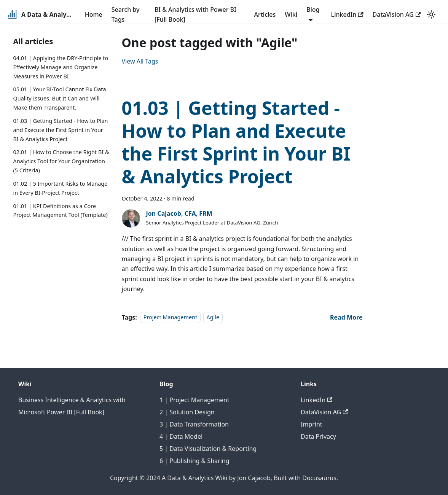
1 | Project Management (195, 400)
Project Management (170, 318)
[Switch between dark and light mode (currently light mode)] (431, 14)
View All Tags (140, 61)
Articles (265, 14)
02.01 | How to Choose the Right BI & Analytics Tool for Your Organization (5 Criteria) (61, 161)
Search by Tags (126, 14)
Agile (213, 318)
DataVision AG (397, 14)
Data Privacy (318, 436)
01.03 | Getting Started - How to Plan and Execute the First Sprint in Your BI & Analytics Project (61, 130)
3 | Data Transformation (194, 424)
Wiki (291, 14)
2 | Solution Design (187, 412)
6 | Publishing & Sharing (195, 461)
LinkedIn (347, 14)
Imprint (312, 424)
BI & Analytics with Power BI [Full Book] (195, 14)
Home (94, 14)
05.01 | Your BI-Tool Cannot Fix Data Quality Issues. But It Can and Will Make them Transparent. (60, 98)
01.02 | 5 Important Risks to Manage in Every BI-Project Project (61, 188)
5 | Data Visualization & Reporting (208, 449)
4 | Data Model (181, 436)
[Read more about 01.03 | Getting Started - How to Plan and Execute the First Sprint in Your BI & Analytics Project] (346, 317)
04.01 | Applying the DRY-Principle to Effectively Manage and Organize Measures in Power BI (61, 67)
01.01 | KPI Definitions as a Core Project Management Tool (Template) (61, 211)
